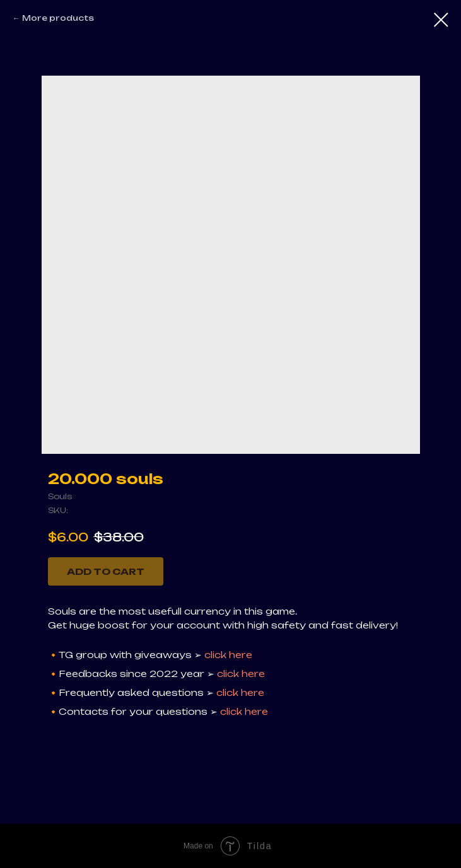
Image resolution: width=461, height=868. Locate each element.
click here (228, 655)
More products (58, 18)
